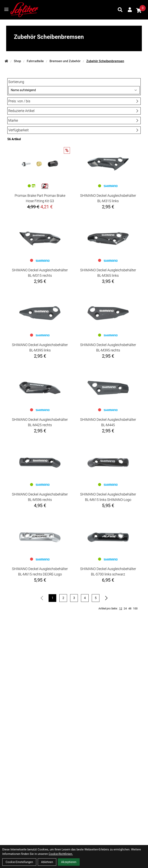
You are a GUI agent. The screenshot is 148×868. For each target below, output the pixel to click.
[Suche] (120, 10)
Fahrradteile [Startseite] (35, 61)
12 (121, 608)
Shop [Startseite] (17, 61)
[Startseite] (6, 61)
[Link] (6, 9)
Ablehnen (47, 862)
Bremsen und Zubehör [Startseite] (65, 61)
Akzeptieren (69, 862)
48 (130, 608)
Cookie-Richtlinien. (61, 854)
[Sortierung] (74, 90)
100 (135, 608)
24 (125, 608)
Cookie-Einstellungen (19, 862)
